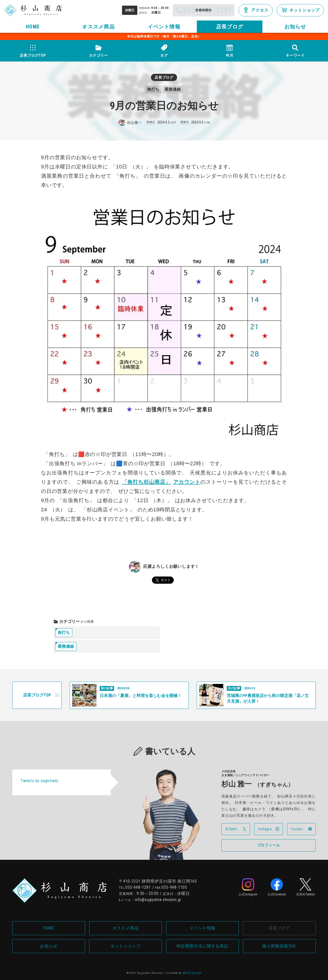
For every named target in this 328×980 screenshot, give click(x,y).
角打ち (64, 633)
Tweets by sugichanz (39, 781)
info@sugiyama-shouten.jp (158, 900)
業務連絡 (66, 646)
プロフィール (269, 845)
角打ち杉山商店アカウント (161, 482)
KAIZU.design (192, 973)
